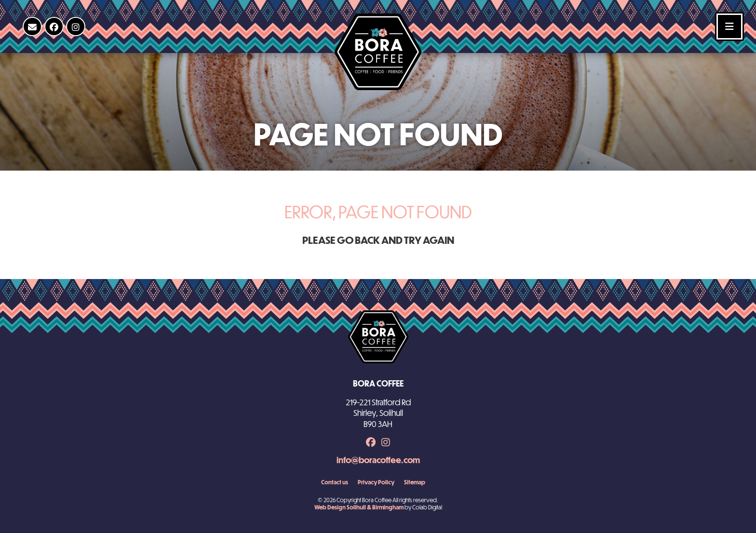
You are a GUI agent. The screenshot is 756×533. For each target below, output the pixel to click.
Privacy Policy (376, 482)
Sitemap (415, 482)
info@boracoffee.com (378, 460)
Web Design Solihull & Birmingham (359, 507)
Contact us (335, 482)
